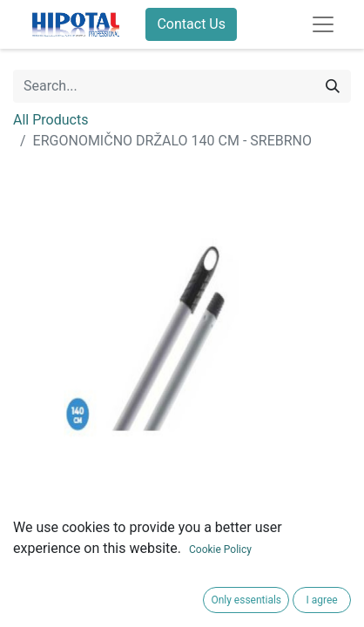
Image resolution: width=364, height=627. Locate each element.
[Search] (333, 86)
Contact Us (191, 24)
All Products (51, 120)
